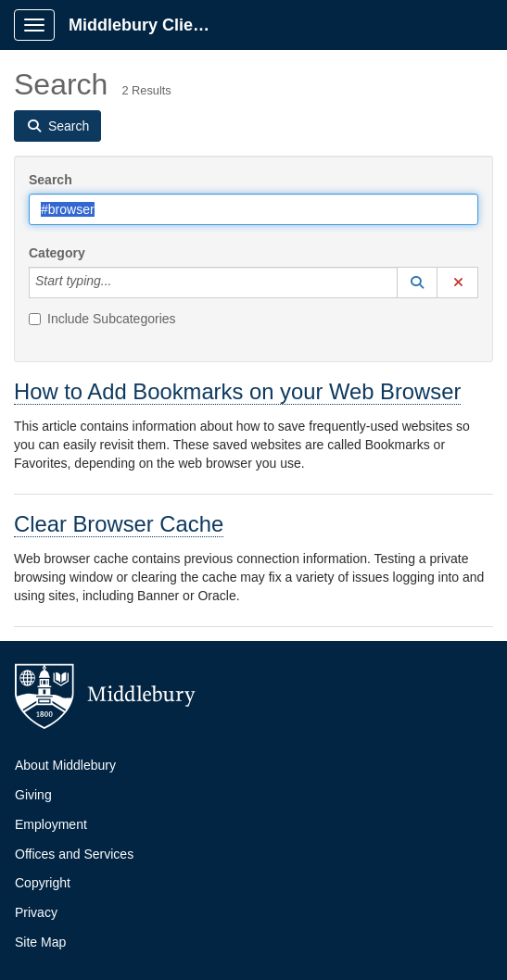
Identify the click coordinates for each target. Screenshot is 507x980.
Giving (33, 795)
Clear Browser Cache (119, 524)
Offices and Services (74, 854)
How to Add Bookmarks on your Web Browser (237, 391)
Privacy (36, 912)
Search (51, 180)
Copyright (43, 883)
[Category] (121, 283)
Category (57, 253)
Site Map (40, 942)
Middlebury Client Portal (150, 25)
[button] (417, 283)
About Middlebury (65, 765)
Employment (51, 824)
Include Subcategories (102, 319)
